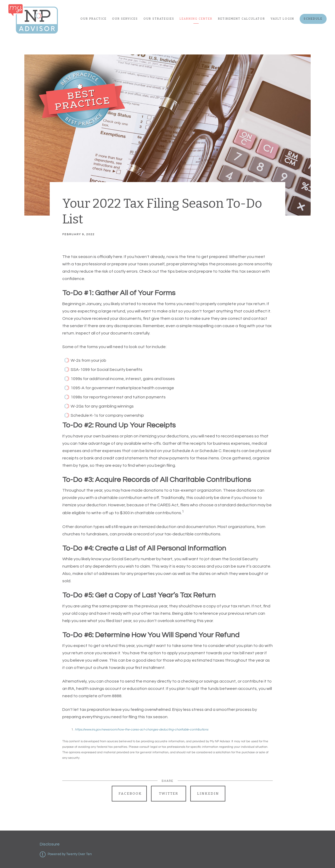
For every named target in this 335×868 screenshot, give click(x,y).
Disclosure (50, 844)
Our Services (125, 19)
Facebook (130, 793)
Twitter (169, 793)
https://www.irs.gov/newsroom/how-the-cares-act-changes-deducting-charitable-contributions (142, 730)
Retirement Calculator (242, 19)
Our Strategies (159, 19)
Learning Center (196, 19)
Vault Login (282, 19)
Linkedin (208, 793)
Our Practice (93, 19)
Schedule (313, 19)
